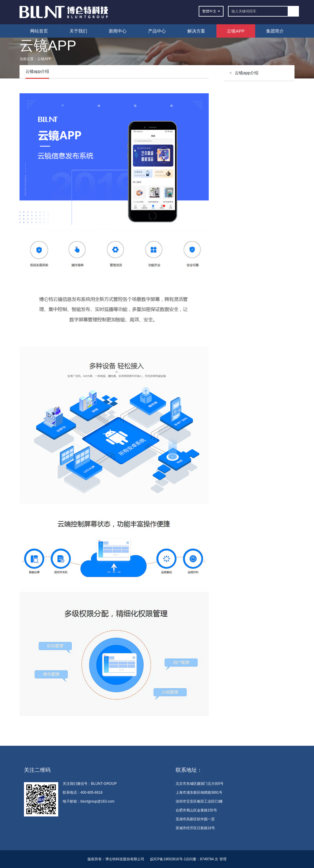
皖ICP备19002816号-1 (168, 859)
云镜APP (236, 31)
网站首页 (39, 31)
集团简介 (275, 31)
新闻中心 (118, 31)
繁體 (206, 11)
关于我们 (78, 31)
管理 (223, 859)
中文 (213, 11)
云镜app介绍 (247, 73)
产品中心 (157, 31)
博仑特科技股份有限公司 (125, 859)
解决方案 (196, 31)
